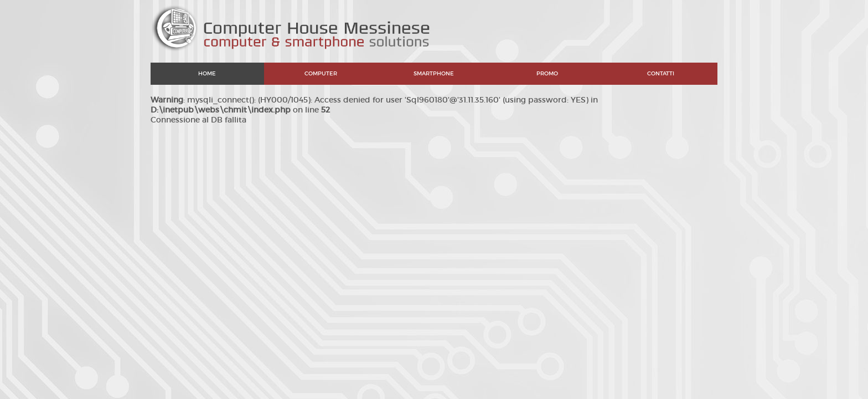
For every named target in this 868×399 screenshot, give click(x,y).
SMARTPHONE (434, 73)
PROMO (547, 73)
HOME (207, 73)
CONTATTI (661, 73)
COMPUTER (321, 73)
